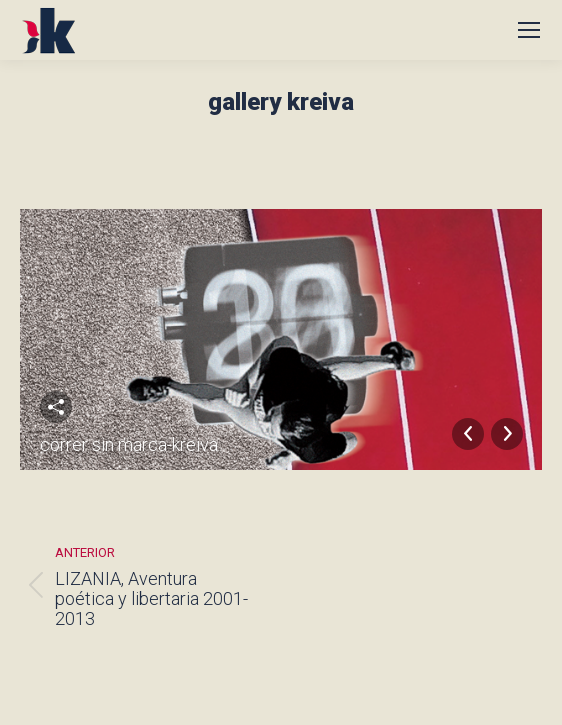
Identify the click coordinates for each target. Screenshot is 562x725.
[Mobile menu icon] (529, 30)
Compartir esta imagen (56, 407)
